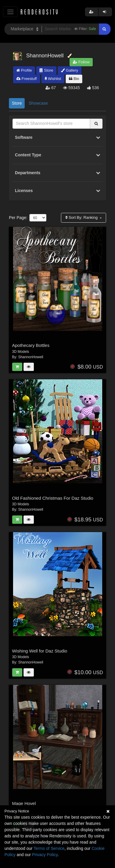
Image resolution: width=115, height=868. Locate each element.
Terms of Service (49, 848)
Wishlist (53, 79)
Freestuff (27, 79)
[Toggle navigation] (10, 12)
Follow (81, 62)
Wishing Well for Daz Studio (40, 651)
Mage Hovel (24, 803)
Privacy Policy (45, 855)
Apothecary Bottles (31, 345)
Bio (74, 79)
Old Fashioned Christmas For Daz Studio (53, 498)
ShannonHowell (31, 357)
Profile (24, 70)
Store (46, 70)
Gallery (70, 70)
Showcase (38, 103)
